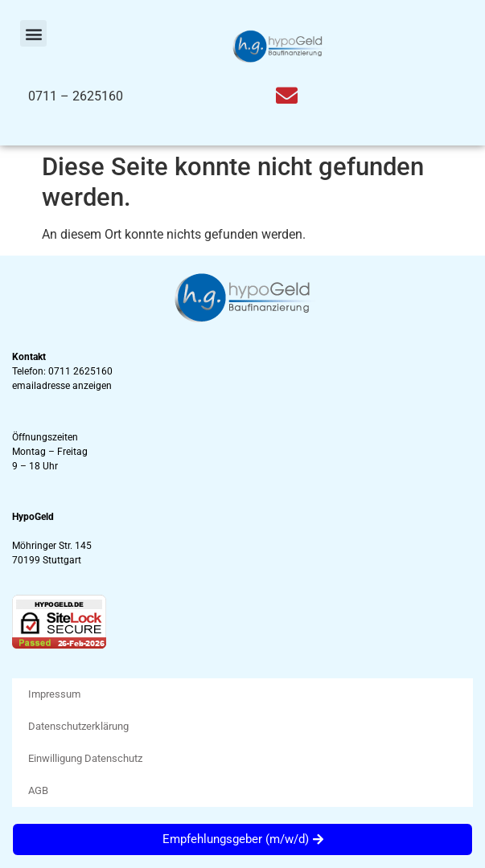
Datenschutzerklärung (78, 726)
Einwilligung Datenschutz (85, 758)
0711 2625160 (80, 371)
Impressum (54, 694)
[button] (33, 33)
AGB (38, 790)
